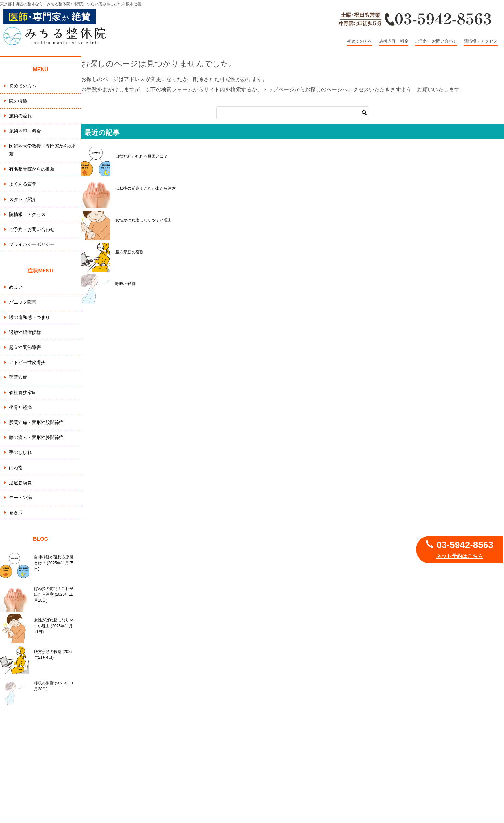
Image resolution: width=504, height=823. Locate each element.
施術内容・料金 (394, 41)
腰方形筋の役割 (129, 252)
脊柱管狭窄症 (23, 392)
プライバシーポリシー (32, 244)
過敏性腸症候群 (25, 332)
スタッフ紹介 (23, 199)
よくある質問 (23, 184)
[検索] (293, 113)
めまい (16, 287)
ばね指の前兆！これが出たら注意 (146, 188)
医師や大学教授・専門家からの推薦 (43, 150)
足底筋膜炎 (20, 483)
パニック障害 (23, 302)
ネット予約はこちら (459, 556)
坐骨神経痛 (20, 407)
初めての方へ (360, 41)
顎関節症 (18, 377)
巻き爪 (16, 512)
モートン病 (20, 498)
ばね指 (16, 468)
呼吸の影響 (125, 284)
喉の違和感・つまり (30, 317)
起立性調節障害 (25, 347)
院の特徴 (18, 101)
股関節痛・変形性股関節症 (36, 422)
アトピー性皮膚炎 (27, 362)
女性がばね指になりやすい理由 (144, 220)
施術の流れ (20, 116)
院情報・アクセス (481, 41)
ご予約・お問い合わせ (436, 41)
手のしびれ (20, 452)
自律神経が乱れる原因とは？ (142, 156)
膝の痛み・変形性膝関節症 (36, 437)
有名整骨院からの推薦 (32, 169)
